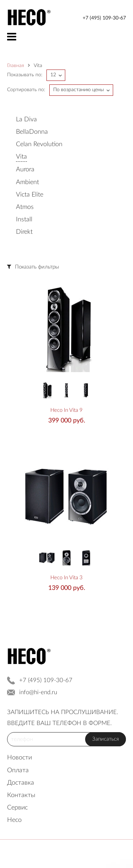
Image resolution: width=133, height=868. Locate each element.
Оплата (18, 770)
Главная (16, 66)
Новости (20, 758)
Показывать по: (25, 75)
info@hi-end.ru (38, 692)
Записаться (106, 739)
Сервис (17, 808)
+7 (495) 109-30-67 (104, 18)
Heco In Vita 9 (66, 410)
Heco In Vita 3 (66, 578)
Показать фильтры (37, 267)
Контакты (21, 795)
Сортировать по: (26, 90)
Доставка (21, 783)
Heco (14, 820)
